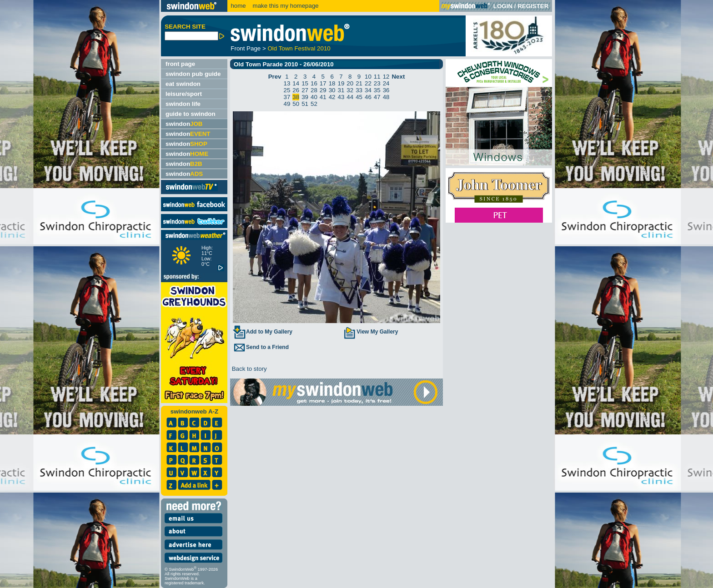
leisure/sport (184, 94)
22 (368, 83)
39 (305, 97)
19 (341, 83)
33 (359, 90)
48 (386, 97)
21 (359, 83)
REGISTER (533, 6)
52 (314, 104)
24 (386, 83)
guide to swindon (191, 114)
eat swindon (183, 84)
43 (341, 97)
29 (323, 90)
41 (323, 97)
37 (287, 97)
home (238, 6)
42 (332, 97)
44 (350, 97)
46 (368, 97)
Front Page (246, 48)
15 (305, 83)
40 (314, 97)
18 (332, 83)
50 (296, 104)
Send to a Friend (261, 347)
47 (377, 97)
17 (323, 83)
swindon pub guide (193, 74)
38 (296, 97)
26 (296, 90)
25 (287, 90)
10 (368, 77)
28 (314, 90)
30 (332, 90)
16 (314, 83)
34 (368, 90)
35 (377, 90)
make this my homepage (285, 6)
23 (377, 83)
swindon (184, 124)
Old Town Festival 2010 (299, 48)
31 (341, 90)
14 (296, 83)
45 (359, 97)
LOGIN (503, 6)
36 (386, 90)
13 (287, 83)
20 (350, 83)
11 (377, 77)
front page (180, 64)
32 (350, 90)
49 (287, 104)
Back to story (249, 369)
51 (305, 104)
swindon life (183, 104)
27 (305, 90)
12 (386, 77)
